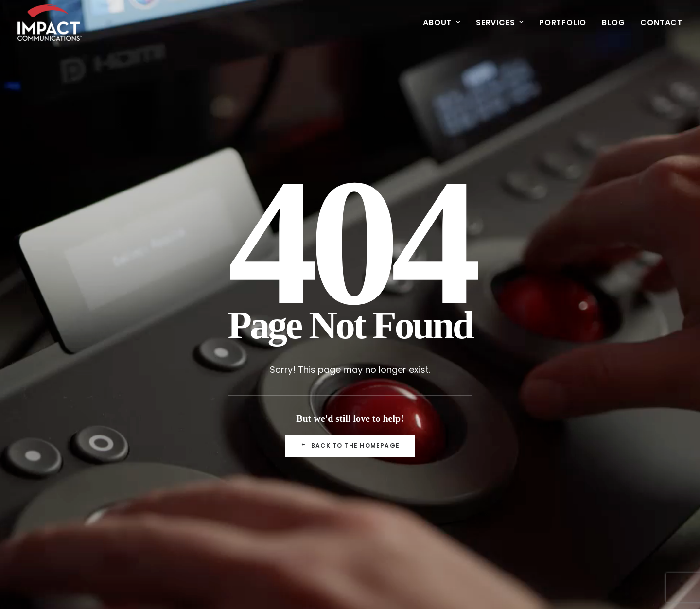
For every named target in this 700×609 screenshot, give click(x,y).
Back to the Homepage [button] (350, 316)
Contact (661, 23)
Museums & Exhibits (351, 458)
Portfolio (563, 23)
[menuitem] (445, 23)
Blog (613, 23)
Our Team (229, 430)
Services (500, 23)
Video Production (347, 444)
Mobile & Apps (341, 471)
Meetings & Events (349, 430)
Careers (226, 485)
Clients (223, 444)
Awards (224, 458)
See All (439, 430)
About (442, 23)
